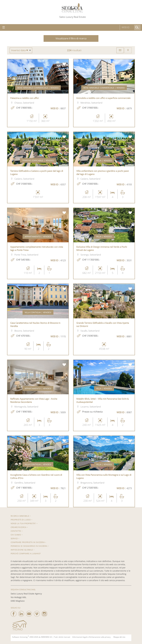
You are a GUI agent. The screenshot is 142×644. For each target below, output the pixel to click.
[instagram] (44, 613)
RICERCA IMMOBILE (20, 516)
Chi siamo (16, 535)
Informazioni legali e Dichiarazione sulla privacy (91, 637)
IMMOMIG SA (47, 637)
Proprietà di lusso (21, 520)
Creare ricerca (19, 527)
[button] (10, 76)
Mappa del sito (119, 637)
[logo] (72, 8)
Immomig (24, 637)
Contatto (16, 531)
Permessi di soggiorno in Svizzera (29, 546)
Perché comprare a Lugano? (26, 553)
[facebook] (14, 613)
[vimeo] (37, 613)
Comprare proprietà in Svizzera (28, 542)
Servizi (14, 538)
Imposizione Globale (22, 550)
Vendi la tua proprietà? (23, 523)
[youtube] (29, 613)
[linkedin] (21, 613)
